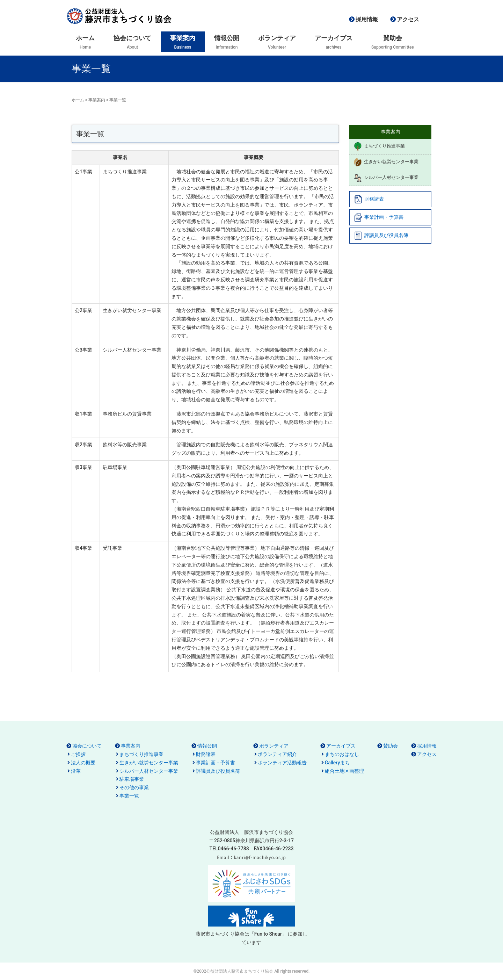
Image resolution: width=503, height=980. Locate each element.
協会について (87, 746)
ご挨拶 (78, 754)
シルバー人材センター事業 (386, 178)
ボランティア (274, 746)
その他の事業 (134, 787)
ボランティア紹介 (277, 754)
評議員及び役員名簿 (381, 236)
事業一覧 (129, 796)
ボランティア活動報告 (282, 763)
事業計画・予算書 (379, 217)
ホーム (78, 100)
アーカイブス (341, 746)
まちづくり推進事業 (379, 146)
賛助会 (391, 746)
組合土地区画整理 (344, 771)
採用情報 (367, 19)
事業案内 (97, 100)
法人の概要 (83, 763)
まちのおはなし (342, 754)
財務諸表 (369, 199)
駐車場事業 (132, 779)
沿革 (76, 771)
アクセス (408, 19)
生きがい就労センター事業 (386, 162)
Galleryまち (337, 763)
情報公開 (207, 746)
